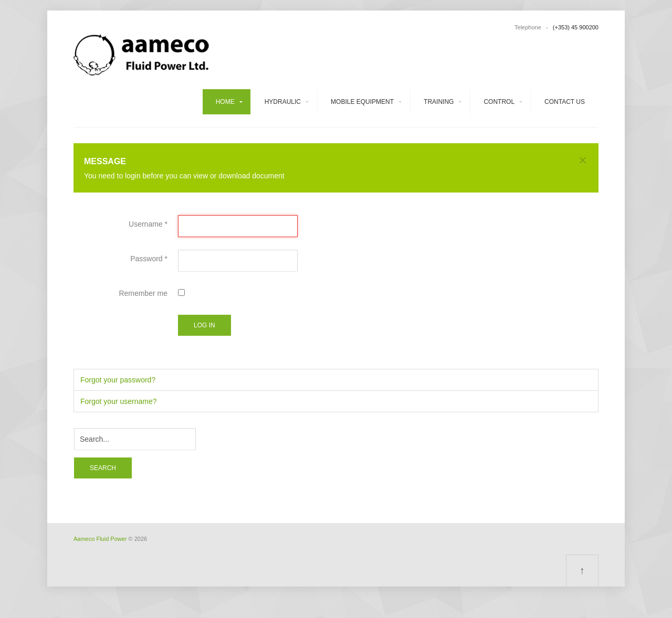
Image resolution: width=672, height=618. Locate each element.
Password (149, 259)
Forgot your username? (119, 401)
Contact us (565, 102)
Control (499, 102)
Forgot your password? (118, 380)
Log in (204, 325)
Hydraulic (283, 102)
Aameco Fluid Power (100, 539)
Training (439, 102)
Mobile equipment (362, 102)
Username (148, 224)
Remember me (143, 293)
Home (225, 102)
